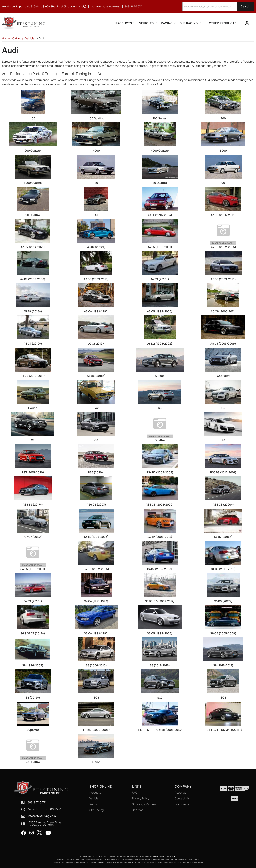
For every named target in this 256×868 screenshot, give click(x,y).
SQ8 (223, 698)
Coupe (33, 408)
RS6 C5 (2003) (96, 504)
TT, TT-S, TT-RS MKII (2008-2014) (160, 730)
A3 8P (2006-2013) (223, 215)
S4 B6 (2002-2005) (96, 569)
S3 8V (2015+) (223, 537)
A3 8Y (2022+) (96, 247)
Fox (96, 408)
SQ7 (160, 698)
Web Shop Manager (164, 856)
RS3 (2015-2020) (33, 472)
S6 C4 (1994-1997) (96, 633)
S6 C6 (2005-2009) (223, 633)
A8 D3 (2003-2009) (223, 344)
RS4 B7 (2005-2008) (160, 472)
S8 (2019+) (33, 698)
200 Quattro (33, 150)
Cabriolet (223, 376)
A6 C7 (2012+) (33, 344)
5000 (223, 150)
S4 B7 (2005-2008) (160, 569)
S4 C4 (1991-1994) (96, 601)
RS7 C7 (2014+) (33, 537)
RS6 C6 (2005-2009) (160, 504)
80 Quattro (160, 183)
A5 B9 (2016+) (33, 311)
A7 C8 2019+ (96, 344)
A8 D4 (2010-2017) (33, 376)
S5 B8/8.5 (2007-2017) (160, 601)
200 (223, 118)
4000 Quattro (160, 150)
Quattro (160, 440)
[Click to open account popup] (247, 23)
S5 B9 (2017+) (223, 601)
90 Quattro (33, 215)
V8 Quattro (33, 762)
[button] (218, 6)
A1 (96, 215)
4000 (96, 150)
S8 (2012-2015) (160, 665)
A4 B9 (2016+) (160, 279)
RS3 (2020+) (96, 472)
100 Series (160, 118)
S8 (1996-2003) (33, 665)
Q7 (33, 440)
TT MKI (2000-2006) (96, 730)
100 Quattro (96, 118)
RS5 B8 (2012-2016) (223, 472)
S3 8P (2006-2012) (160, 537)
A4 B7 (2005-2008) (33, 279)
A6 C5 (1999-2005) (160, 311)
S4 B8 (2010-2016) (223, 569)
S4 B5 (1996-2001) (33, 569)
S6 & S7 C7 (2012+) (33, 633)
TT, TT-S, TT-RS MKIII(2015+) (223, 730)
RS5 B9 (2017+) (33, 504)
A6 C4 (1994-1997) (96, 311)
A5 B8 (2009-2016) (223, 279)
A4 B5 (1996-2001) (160, 247)
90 (223, 183)
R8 (223, 440)
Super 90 (33, 730)
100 (33, 118)
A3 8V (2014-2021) (33, 247)
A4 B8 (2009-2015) (96, 279)
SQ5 (96, 698)
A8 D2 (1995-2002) (160, 344)
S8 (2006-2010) (96, 665)
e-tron (96, 762)
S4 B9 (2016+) (33, 601)
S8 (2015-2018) (223, 665)
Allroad (160, 376)
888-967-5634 (37, 802)
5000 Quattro (33, 183)
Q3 (160, 408)
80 (96, 183)
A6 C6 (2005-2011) (223, 311)
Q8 (96, 440)
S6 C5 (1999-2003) (160, 633)
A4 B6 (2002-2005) (223, 247)
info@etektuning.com (42, 816)
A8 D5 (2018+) (96, 376)
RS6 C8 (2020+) (223, 504)
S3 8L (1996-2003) (96, 537)
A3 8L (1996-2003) (160, 215)
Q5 (223, 408)
